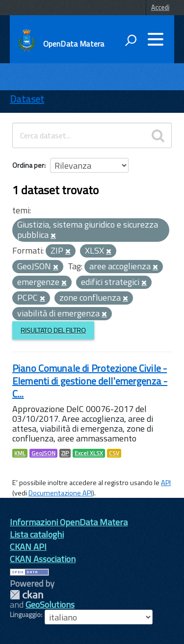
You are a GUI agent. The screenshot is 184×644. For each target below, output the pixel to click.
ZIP (65, 453)
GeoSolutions (50, 605)
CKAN (26, 595)
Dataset (27, 99)
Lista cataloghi (37, 534)
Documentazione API (60, 493)
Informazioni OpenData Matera (69, 522)
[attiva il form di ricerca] (131, 40)
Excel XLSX (89, 453)
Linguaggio (25, 615)
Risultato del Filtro (53, 330)
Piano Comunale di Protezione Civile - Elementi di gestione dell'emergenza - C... (90, 381)
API (166, 483)
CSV (114, 453)
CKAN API (28, 547)
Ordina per (28, 165)
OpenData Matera (74, 44)
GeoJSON (43, 453)
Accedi (160, 7)
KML (20, 453)
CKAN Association (43, 559)
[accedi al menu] (156, 39)
